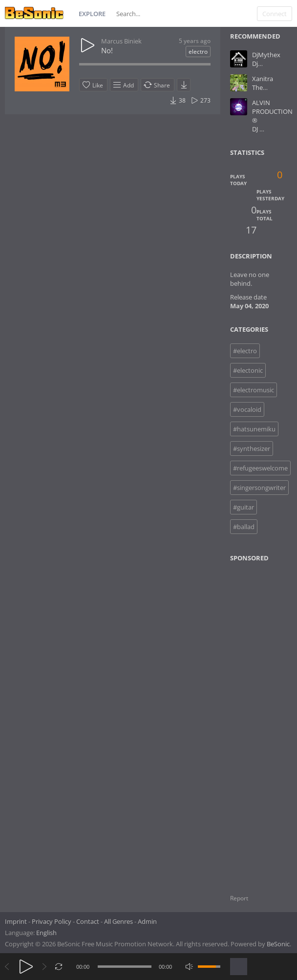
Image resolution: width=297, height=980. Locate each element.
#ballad (244, 527)
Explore (92, 14)
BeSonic (278, 944)
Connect (275, 14)
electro (198, 52)
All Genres (118, 921)
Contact (88, 921)
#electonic (248, 370)
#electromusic (254, 390)
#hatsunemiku (254, 429)
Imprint (16, 921)
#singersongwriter (259, 488)
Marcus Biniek (121, 41)
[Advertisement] (263, 722)
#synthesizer (252, 448)
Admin (147, 921)
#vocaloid (247, 409)
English (46, 933)
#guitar (244, 507)
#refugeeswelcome (260, 468)
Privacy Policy (52, 921)
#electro (245, 351)
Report (239, 898)
